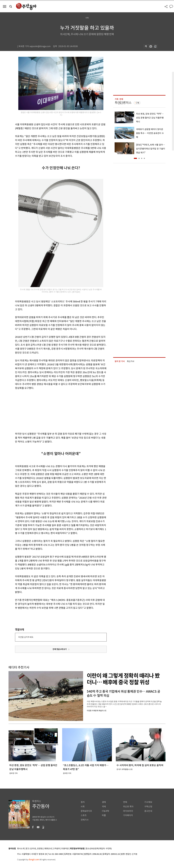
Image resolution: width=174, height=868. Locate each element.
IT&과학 (106, 811)
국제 (104, 807)
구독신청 (148, 807)
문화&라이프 (86, 811)
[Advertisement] (54, 410)
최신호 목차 (128, 807)
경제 (104, 802)
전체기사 (85, 820)
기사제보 (148, 802)
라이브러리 (128, 811)
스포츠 (84, 815)
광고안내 (148, 811)
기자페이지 (128, 815)
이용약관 (65, 849)
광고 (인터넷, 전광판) (34, 849)
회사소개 (21, 849)
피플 (104, 815)
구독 (138, 103)
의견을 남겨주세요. (26, 637)
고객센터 (57, 849)
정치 (83, 802)
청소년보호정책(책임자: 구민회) (99, 849)
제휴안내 (48, 849)
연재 (125, 802)
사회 (83, 807)
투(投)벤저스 (123, 103)
